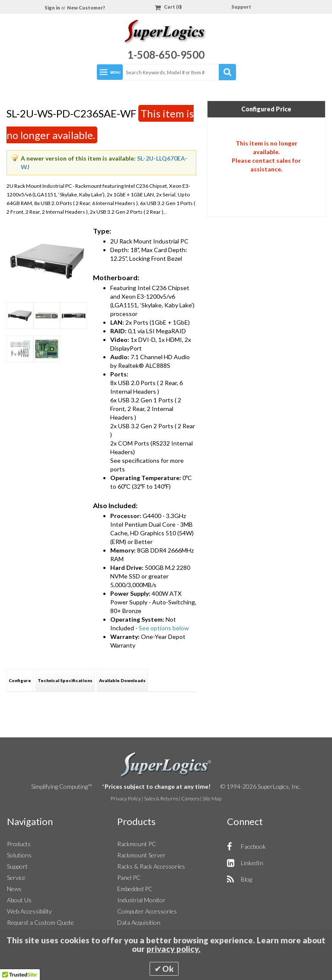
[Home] (166, 33)
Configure (20, 680)
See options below (164, 628)
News (14, 889)
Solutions (19, 855)
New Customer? (86, 8)
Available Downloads (122, 680)
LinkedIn (252, 863)
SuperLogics (166, 765)
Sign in (53, 8)
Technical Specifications (65, 680)
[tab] (20, 680)
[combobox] (179, 72)
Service (16, 877)
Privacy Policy (126, 798)
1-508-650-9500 (166, 55)
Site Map (212, 798)
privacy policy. (174, 949)
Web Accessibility (29, 911)
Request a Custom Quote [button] (40, 922)
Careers (190, 798)
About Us (19, 900)
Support (241, 7)
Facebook (253, 846)
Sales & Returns (161, 798)
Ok (168, 969)
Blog (246, 879)
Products (19, 844)
